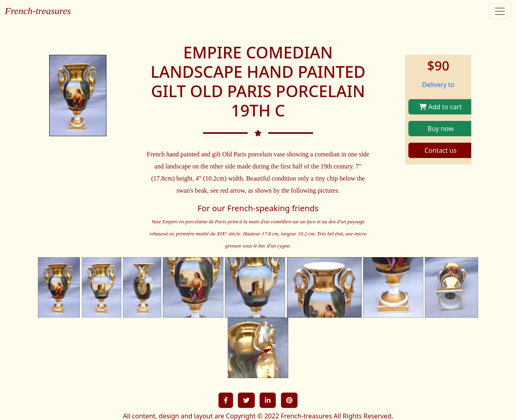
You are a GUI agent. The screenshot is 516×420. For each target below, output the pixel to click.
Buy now (441, 129)
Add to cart (440, 107)
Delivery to (438, 85)
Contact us (441, 150)
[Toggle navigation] (500, 11)
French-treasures (38, 11)
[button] (226, 400)
